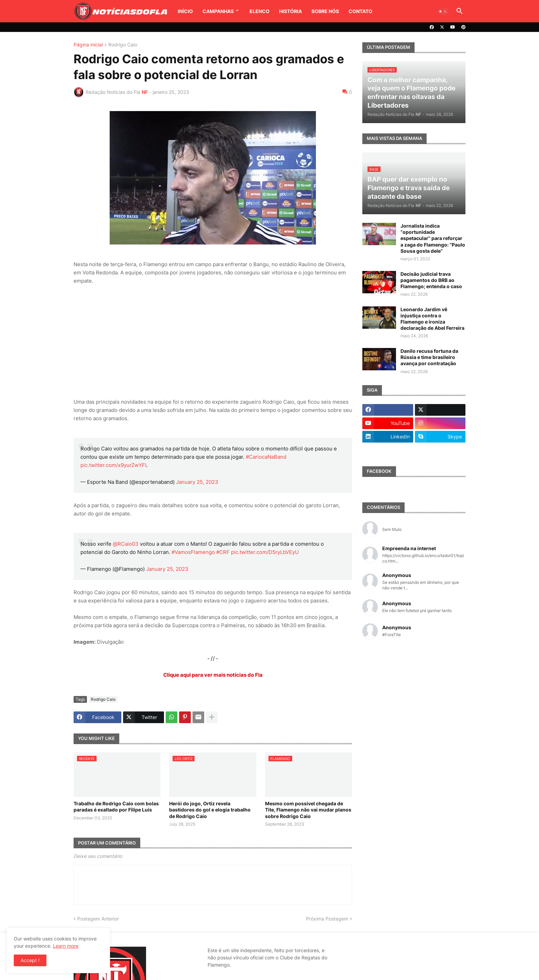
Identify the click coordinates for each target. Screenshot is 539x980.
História (290, 11)
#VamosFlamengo (193, 552)
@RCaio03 (126, 544)
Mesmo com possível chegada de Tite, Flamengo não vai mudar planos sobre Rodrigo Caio (308, 810)
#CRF (223, 552)
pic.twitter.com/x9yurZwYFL (114, 465)
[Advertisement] (213, 341)
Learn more (66, 946)
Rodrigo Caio (123, 45)
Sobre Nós (325, 11)
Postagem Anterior (98, 919)
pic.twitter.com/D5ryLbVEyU (265, 552)
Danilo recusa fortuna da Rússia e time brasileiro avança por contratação (429, 357)
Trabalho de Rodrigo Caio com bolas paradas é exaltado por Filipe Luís (116, 807)
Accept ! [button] (30, 960)
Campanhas (218, 11)
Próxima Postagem (327, 919)
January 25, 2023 (197, 482)
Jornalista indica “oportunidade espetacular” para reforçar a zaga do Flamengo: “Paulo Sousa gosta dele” (433, 238)
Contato (360, 11)
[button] (443, 11)
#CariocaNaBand (266, 457)
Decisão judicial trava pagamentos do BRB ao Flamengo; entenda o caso (431, 280)
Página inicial (88, 45)
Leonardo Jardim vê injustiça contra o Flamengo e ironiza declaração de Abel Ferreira (432, 319)
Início (185, 11)
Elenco (260, 11)
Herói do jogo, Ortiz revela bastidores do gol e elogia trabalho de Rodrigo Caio (210, 810)
